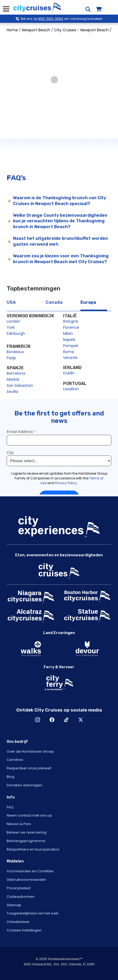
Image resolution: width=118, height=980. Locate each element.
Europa (88, 302)
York (11, 327)
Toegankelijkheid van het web (33, 913)
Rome (69, 352)
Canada (54, 302)
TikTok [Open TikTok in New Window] (66, 720)
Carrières (15, 760)
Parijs (11, 358)
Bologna (71, 321)
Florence (71, 327)
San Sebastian (20, 385)
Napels (69, 340)
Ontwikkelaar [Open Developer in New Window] (18, 922)
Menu (6, 9)
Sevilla (12, 392)
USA (11, 302)
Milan (68, 333)
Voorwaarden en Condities (30, 871)
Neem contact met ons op (29, 815)
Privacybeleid (19, 888)
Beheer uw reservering (27, 832)
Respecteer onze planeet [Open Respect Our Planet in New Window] (29, 768)
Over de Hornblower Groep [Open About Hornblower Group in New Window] (30, 751)
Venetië (70, 358)
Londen (13, 321)
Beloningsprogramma (26, 841)
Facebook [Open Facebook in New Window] (52, 720)
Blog (11, 777)
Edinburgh (16, 333)
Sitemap (14, 905)
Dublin (69, 373)
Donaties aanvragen (25, 785)
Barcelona (16, 373)
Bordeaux (15, 352)
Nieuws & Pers (19, 824)
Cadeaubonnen (21, 897)
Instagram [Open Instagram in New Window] (38, 720)
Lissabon (71, 389)
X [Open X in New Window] (81, 720)
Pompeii (71, 346)
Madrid (13, 379)
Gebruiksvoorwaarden (26, 880)
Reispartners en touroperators (33, 849)
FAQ (10, 807)
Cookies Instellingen (24, 930)
